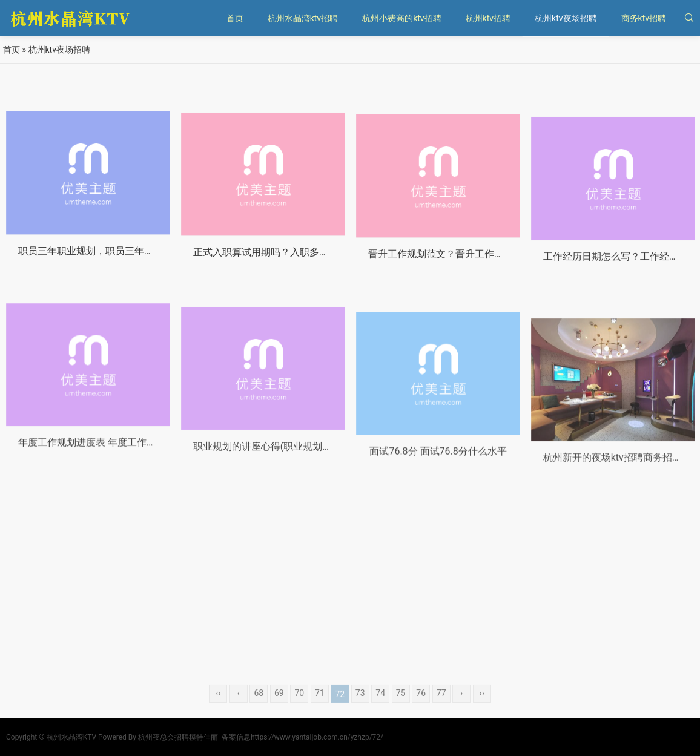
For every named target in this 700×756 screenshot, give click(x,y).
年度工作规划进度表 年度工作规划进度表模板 (116, 460)
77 (441, 706)
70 (299, 706)
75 (401, 706)
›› (481, 706)
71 (320, 706)
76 (421, 706)
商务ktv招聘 (644, 18)
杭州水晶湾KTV (71, 737)
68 (259, 706)
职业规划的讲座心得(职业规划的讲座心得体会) (293, 468)
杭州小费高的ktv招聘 (401, 18)
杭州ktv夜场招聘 (566, 18)
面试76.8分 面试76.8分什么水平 (438, 477)
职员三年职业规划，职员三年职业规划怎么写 (115, 257)
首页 (235, 18)
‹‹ (218, 706)
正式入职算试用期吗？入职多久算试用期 (280, 261)
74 (380, 706)
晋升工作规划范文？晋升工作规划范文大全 (460, 265)
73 (360, 706)
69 (279, 706)
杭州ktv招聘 (488, 18)
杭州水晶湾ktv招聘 (303, 18)
